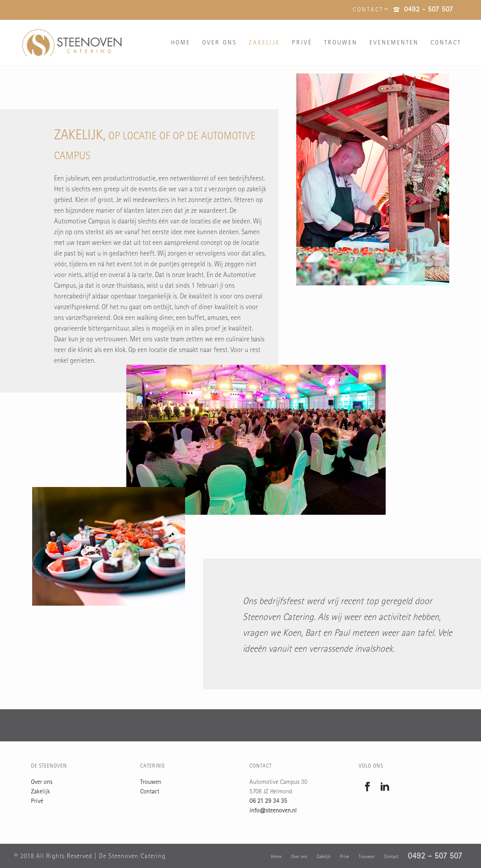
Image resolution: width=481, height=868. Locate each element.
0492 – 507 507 (435, 857)
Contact (446, 43)
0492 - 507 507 (429, 10)
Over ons (219, 43)
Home (181, 43)
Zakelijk (264, 43)
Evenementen (394, 43)
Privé (302, 43)
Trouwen (341, 43)
